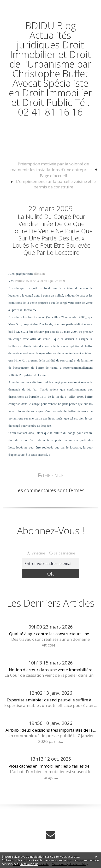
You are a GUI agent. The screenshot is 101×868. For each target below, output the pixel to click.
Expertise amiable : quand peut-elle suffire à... (50, 700)
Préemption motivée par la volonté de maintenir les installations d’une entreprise (51, 167)
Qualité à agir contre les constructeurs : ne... (50, 634)
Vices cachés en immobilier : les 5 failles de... (50, 766)
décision (39, 274)
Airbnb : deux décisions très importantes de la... (51, 730)
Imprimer (50, 475)
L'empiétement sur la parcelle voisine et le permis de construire (56, 184)
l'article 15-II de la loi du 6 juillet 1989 (40, 281)
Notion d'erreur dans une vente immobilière (51, 670)
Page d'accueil (53, 176)
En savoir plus (29, 864)
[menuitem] (53, 167)
